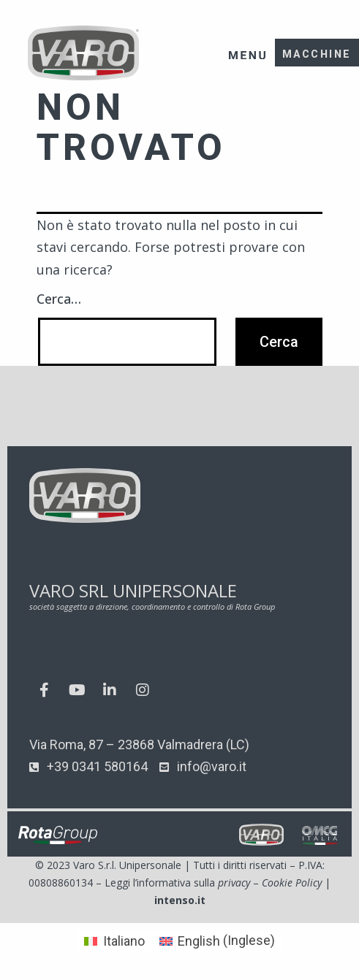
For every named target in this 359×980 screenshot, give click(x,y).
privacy (234, 883)
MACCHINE (317, 54)
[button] (247, 46)
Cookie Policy (292, 883)
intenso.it (180, 900)
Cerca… (59, 299)
